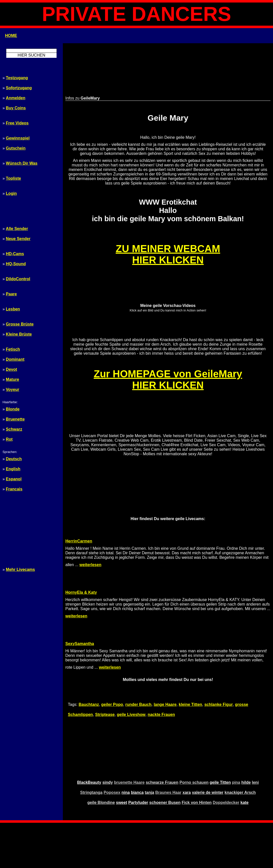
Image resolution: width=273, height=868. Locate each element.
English (13, 469)
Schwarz (14, 429)
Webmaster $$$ (136, 845)
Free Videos (17, 123)
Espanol (14, 479)
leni (255, 737)
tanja (149, 747)
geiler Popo (112, 659)
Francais (14, 489)
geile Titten (220, 737)
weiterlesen (90, 540)
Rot (9, 439)
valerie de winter (208, 747)
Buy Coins (16, 108)
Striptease (105, 669)
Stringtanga (91, 747)
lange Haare (165, 659)
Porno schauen (194, 737)
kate (245, 757)
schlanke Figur (219, 659)
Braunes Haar (168, 747)
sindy (108, 737)
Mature (12, 379)
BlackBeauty (89, 737)
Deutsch (14, 459)
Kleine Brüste (19, 334)
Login (11, 193)
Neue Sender (18, 239)
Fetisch (13, 349)
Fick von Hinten (197, 757)
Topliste (13, 178)
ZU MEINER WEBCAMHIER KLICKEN (168, 239)
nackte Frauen (161, 669)
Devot (11, 369)
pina (236, 737)
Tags (149, 833)
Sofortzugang (19, 88)
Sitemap (136, 833)
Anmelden (15, 98)
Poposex (112, 747)
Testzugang (17, 78)
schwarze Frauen (162, 737)
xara (187, 747)
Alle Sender (17, 229)
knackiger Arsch (240, 747)
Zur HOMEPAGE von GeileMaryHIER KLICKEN (168, 364)
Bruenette (15, 419)
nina (126, 747)
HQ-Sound (16, 264)
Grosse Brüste (20, 324)
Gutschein (16, 148)
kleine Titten (190, 659)
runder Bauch (139, 659)
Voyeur (12, 390)
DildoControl (18, 279)
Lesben (13, 309)
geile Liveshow (131, 669)
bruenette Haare (129, 737)
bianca (137, 747)
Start (124, 833)
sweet (121, 757)
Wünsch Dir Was (22, 163)
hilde (246, 737)
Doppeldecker (226, 757)
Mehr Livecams (20, 569)
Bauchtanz (89, 659)
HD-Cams (15, 254)
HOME (11, 36)
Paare (11, 294)
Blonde (13, 409)
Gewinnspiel (18, 138)
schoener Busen (165, 757)
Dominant (15, 359)
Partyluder (138, 757)
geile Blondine (101, 757)
